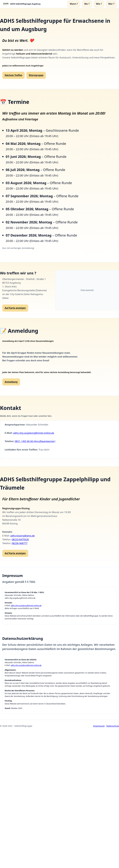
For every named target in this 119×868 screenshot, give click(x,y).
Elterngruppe (36, 75)
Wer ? (111, 4)
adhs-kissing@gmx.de (23, 536)
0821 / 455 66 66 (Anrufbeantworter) (35, 441)
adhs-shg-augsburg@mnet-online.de (34, 433)
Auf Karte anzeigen (15, 308)
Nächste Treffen (13, 75)
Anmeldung (11, 382)
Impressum (99, 726)
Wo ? (87, 4)
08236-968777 (20, 543)
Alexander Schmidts (37, 425)
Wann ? (74, 4)
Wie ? (99, 4)
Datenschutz (113, 726)
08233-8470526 (20, 539)
